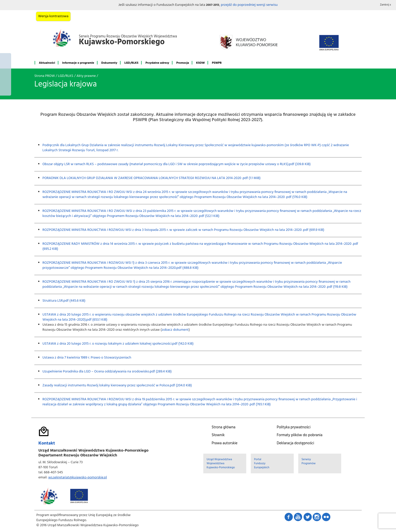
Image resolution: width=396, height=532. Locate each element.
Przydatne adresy (157, 63)
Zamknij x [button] (386, 5)
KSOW (200, 63)
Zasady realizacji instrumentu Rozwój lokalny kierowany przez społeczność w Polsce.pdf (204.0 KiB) (117, 385)
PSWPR (217, 63)
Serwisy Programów (309, 461)
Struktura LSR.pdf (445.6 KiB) (64, 301)
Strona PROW (45, 76)
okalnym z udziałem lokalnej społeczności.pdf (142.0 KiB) (151, 344)
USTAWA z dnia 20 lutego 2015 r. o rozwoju (75, 344)
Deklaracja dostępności (295, 443)
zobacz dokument (175, 330)
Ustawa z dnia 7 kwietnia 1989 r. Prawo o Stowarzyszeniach (87, 358)
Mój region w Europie (6, 74)
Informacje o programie (78, 63)
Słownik (218, 435)
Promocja (183, 63)
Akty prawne (86, 76)
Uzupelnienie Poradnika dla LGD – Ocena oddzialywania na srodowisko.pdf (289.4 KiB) (107, 372)
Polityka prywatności (294, 427)
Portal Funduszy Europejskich (262, 463)
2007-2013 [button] (213, 5)
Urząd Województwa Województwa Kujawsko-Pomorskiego (221, 463)
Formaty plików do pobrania (300, 435)
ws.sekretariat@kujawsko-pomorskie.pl (78, 478)
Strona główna (224, 427)
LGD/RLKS (131, 63)
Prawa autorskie (225, 443)
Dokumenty (109, 63)
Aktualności (47, 63)
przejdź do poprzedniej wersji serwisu (249, 5)
